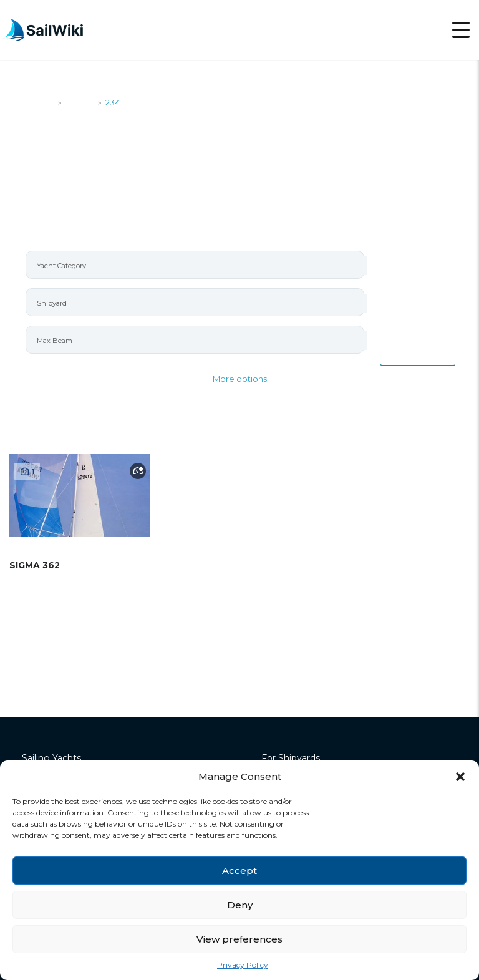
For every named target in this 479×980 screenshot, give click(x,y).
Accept (239, 871)
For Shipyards (291, 758)
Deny (240, 905)
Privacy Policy (243, 965)
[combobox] (195, 265)
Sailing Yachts (51, 758)
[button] (460, 777)
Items (418, 351)
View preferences (239, 939)
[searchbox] (200, 266)
